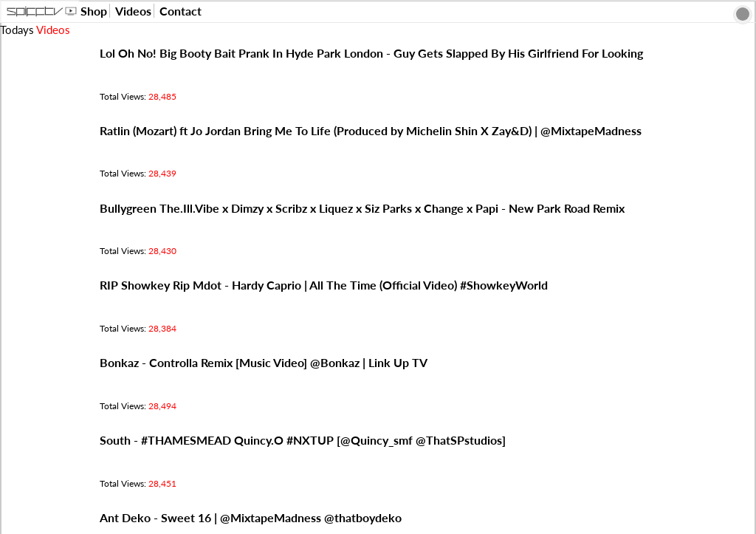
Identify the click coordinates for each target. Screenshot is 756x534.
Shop (94, 11)
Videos (133, 11)
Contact (181, 11)
